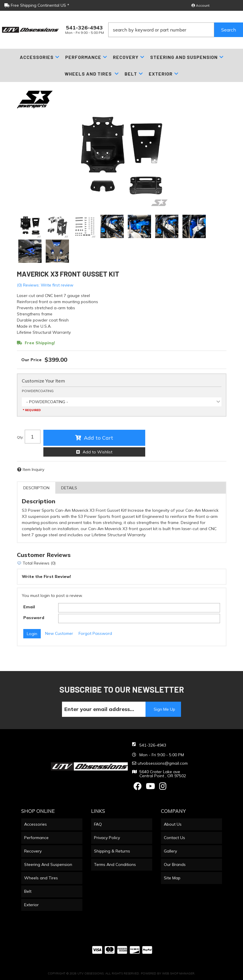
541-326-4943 (153, 745)
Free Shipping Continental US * (37, 5)
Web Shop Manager (178, 973)
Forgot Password (95, 633)
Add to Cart (99, 438)
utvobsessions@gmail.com (163, 763)
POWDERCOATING (38, 391)
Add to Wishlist (97, 452)
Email (29, 607)
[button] (176, 30)
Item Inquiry (33, 469)
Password (34, 618)
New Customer (59, 633)
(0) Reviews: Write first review (45, 285)
